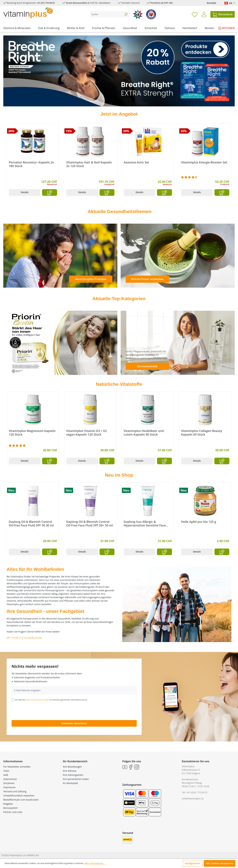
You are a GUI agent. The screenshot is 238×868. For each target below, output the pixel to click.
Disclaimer (9, 783)
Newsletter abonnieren (74, 723)
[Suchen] (126, 14)
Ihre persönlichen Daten (76, 779)
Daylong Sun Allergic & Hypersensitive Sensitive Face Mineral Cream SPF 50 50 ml (145, 523)
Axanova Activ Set (194, 162)
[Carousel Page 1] (108, 103)
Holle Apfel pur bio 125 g (199, 522)
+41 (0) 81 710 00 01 (197, 792)
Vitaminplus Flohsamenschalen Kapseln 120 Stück (31, 433)
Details (25, 192)
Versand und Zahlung (15, 791)
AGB (6, 775)
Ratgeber (8, 804)
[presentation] (37, 710)
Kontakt (211, 3)
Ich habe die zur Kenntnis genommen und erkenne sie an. (51, 700)
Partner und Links (13, 812)
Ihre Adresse (70, 771)
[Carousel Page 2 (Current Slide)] (113, 103)
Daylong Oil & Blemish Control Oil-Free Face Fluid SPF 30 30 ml (31, 523)
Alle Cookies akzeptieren (220, 863)
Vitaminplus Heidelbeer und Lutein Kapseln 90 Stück (201, 433)
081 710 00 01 (14, 638)
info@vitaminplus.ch (193, 798)
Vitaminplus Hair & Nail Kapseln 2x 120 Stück (146, 164)
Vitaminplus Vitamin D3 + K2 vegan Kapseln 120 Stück (144, 433)
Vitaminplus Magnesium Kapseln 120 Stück (90, 433)
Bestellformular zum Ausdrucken (21, 800)
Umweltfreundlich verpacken (19, 796)
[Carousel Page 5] (125, 103)
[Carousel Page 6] (130, 103)
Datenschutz (10, 779)
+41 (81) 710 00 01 (46, 3)
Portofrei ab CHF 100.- (162, 3)
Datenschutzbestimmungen (37, 700)
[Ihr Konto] (204, 15)
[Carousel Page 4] (121, 103)
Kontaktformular (33, 638)
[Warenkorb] (223, 14)
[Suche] (106, 14)
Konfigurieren (193, 863)
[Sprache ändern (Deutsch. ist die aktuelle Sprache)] (230, 3)
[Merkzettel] (195, 14)
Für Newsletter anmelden (17, 767)
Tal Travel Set (18, 162)
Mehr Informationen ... (95, 863)
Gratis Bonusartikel (76, 3)
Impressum (9, 787)
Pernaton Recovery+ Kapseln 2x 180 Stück (89, 164)
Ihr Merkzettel (70, 783)
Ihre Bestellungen (72, 767)
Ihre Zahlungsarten (73, 775)
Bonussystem (10, 808)
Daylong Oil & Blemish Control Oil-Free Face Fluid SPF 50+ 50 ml (90, 523)
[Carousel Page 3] (117, 103)
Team (6, 771)
